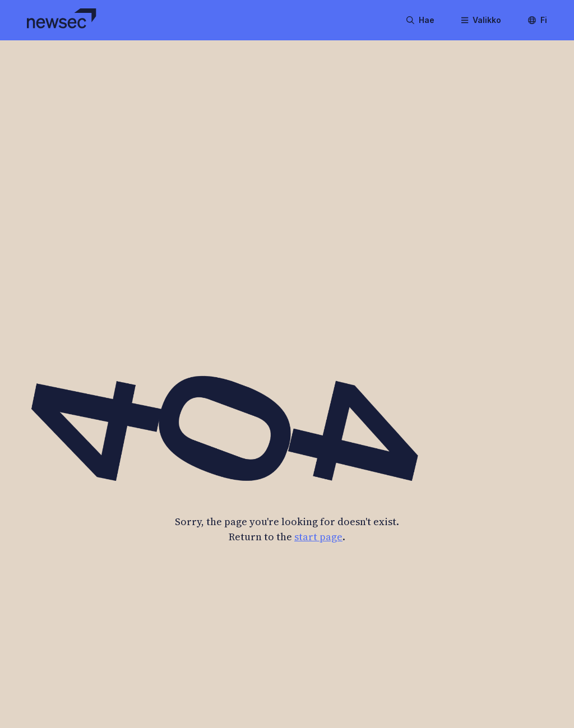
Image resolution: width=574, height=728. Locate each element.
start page (318, 537)
